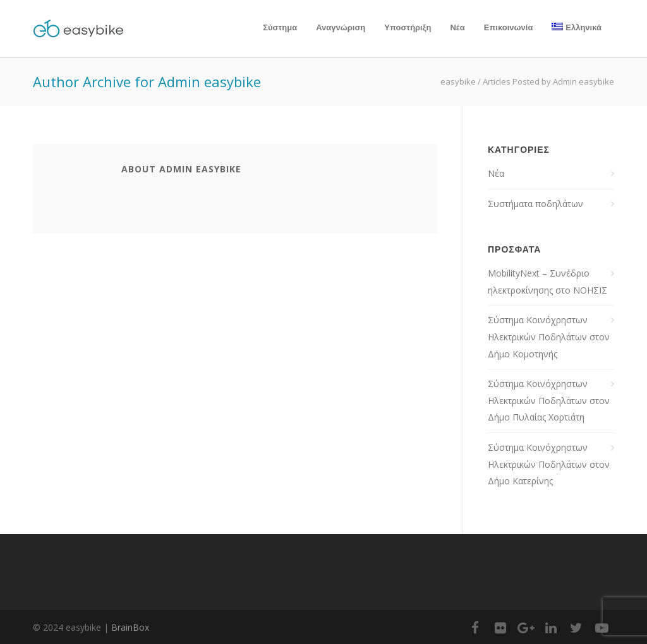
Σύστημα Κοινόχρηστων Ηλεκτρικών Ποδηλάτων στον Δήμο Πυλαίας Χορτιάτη (549, 400)
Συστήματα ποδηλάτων (535, 204)
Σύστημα (280, 27)
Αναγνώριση (341, 27)
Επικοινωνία (509, 27)
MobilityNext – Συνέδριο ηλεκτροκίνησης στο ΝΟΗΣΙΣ (547, 282)
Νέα (457, 27)
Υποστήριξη (408, 27)
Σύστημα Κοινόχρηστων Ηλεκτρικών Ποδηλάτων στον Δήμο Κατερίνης (549, 464)
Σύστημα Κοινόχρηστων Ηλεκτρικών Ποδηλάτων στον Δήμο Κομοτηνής (549, 337)
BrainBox (130, 627)
